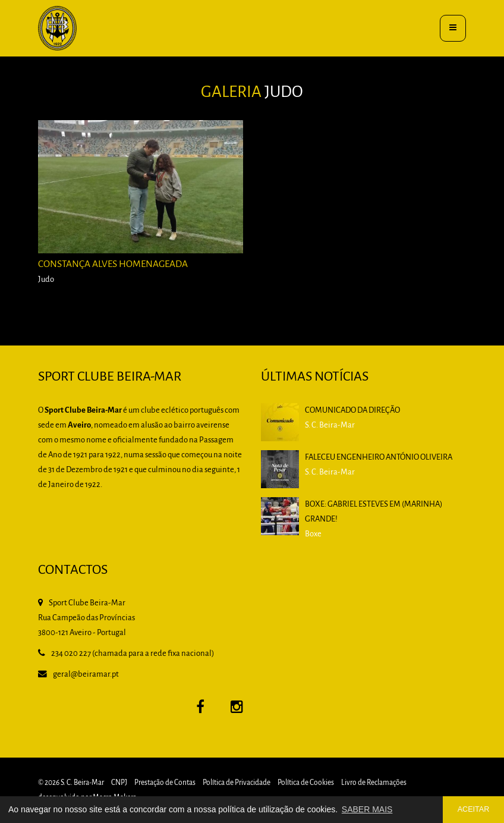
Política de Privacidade (237, 783)
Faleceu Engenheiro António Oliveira (379, 458)
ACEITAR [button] (474, 809)
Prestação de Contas (165, 783)
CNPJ (119, 783)
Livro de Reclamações (374, 783)
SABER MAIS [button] (367, 809)
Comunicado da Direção (352, 411)
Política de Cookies (306, 783)
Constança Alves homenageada (113, 264)
